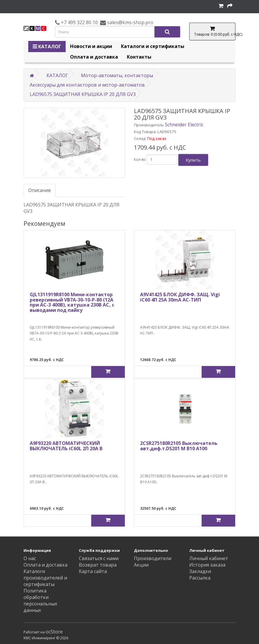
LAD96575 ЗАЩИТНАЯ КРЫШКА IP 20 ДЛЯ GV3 (83, 94)
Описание (40, 190)
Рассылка (200, 578)
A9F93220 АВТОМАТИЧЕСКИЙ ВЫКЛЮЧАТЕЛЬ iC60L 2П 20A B (66, 446)
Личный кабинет (209, 558)
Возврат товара (98, 565)
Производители (153, 558)
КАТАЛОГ (47, 47)
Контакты (139, 57)
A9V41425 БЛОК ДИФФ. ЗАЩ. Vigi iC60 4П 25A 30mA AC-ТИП (180, 297)
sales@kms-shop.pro (130, 22)
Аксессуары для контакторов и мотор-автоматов (87, 85)
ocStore (54, 632)
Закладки (200, 571)
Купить (193, 160)
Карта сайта (93, 571)
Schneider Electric (184, 125)
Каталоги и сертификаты (153, 46)
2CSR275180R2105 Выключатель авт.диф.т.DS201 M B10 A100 (179, 446)
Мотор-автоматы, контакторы (117, 75)
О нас (30, 558)
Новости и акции (91, 46)
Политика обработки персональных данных (40, 600)
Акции (141, 565)
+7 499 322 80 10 (79, 22)
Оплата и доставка (94, 57)
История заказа (207, 565)
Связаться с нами (99, 558)
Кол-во (140, 159)
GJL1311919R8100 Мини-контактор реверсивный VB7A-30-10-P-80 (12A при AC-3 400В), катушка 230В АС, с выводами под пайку (72, 302)
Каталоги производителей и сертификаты (45, 578)
